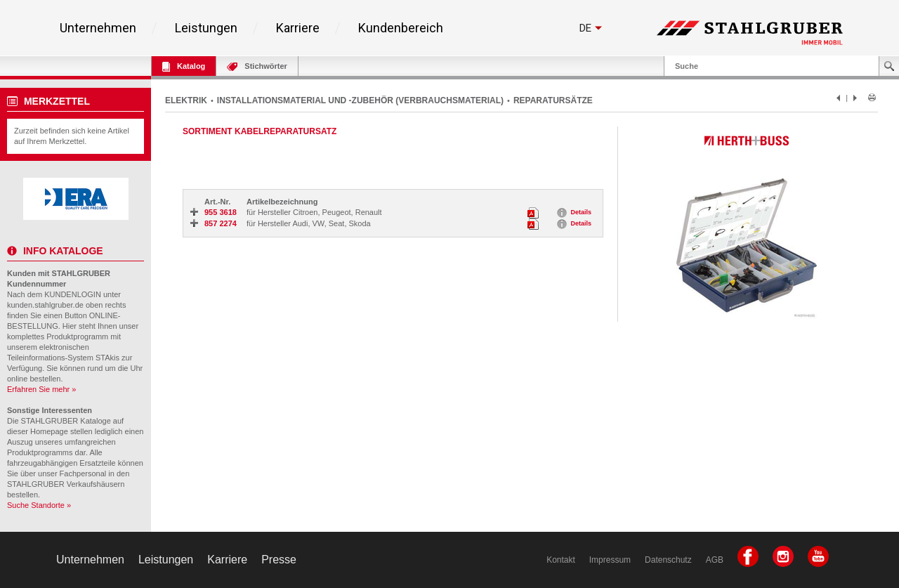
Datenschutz (668, 560)
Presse (279, 560)
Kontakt (561, 560)
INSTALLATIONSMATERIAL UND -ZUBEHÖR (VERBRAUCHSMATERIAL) (360, 100)
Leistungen (206, 28)
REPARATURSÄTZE (553, 100)
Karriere (298, 28)
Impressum (610, 560)
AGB (715, 560)
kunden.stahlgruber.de (45, 305)
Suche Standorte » (39, 505)
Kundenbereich (401, 28)
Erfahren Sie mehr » (41, 389)
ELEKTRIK (186, 100)
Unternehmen (98, 28)
